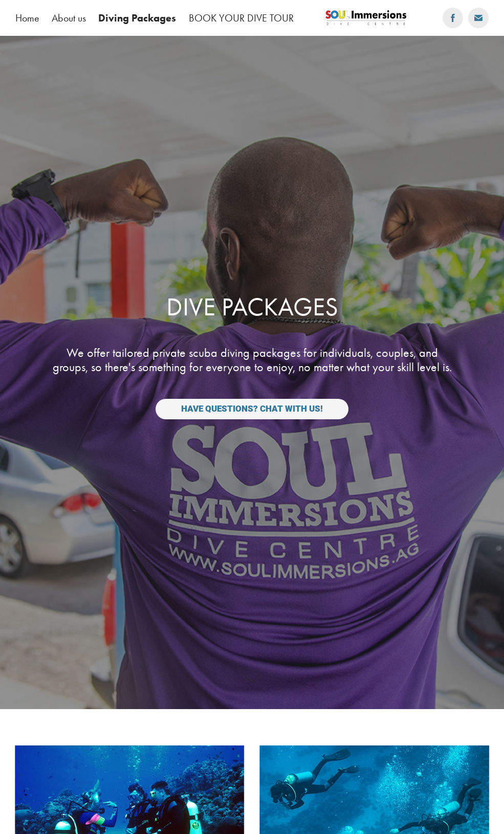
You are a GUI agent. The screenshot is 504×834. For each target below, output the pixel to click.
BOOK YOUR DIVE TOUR (241, 18)
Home (27, 18)
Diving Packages (137, 18)
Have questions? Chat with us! (252, 409)
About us (69, 18)
